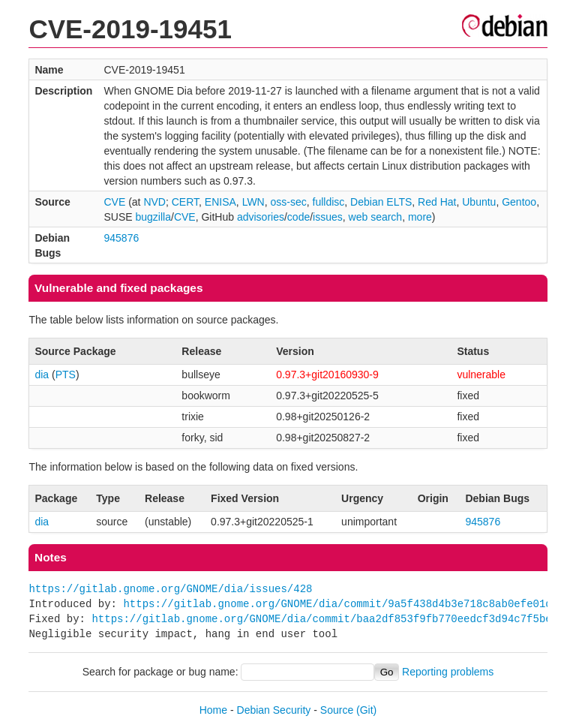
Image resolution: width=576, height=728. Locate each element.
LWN (253, 202)
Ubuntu (479, 202)
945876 (121, 238)
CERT (185, 202)
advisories (261, 217)
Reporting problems (448, 672)
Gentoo (519, 202)
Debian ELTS (381, 202)
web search (376, 217)
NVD (154, 202)
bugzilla (153, 217)
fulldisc (329, 202)
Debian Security (274, 710)
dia (42, 375)
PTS (66, 375)
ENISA (220, 202)
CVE (114, 202)
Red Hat (437, 202)
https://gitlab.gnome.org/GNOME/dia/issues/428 (170, 589)
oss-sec (289, 202)
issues (328, 217)
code (298, 217)
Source (337, 710)
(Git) (366, 710)
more (420, 217)
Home (213, 710)
